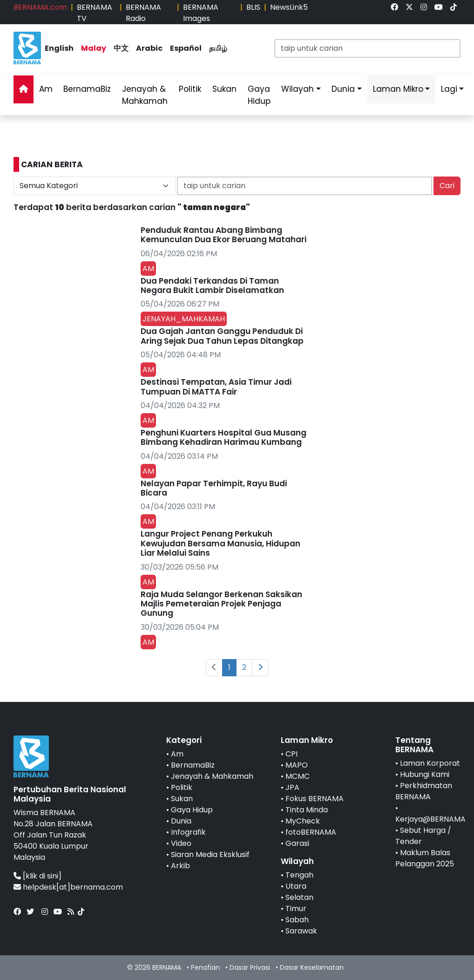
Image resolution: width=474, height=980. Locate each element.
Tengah (299, 875)
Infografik (188, 832)
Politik (190, 89)
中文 (121, 48)
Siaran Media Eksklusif (210, 854)
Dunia (343, 89)
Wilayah (298, 89)
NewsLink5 (289, 7)
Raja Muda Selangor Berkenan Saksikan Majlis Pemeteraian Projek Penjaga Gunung (221, 604)
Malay (94, 48)
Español (186, 48)
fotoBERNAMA (311, 832)
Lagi (449, 89)
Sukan (224, 89)
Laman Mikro (398, 89)
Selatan (299, 897)
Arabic (149, 48)
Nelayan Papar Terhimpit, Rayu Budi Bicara (214, 488)
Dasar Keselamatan (312, 967)
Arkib (180, 866)
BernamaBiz (87, 89)
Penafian (205, 967)
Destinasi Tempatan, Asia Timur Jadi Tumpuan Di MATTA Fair (216, 387)
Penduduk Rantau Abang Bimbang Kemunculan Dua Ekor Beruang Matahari (223, 235)
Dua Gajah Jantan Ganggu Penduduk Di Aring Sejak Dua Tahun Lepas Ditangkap (222, 336)
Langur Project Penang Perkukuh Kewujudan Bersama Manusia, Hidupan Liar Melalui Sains (220, 543)
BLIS (253, 7)
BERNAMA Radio (143, 13)
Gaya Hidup (259, 95)
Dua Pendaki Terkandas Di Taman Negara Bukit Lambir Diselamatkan (212, 286)
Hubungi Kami (425, 774)
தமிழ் (218, 48)
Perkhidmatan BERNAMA (424, 791)
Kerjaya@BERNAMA (430, 819)
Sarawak (301, 931)
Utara (296, 886)
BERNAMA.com (40, 7)
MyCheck (303, 821)
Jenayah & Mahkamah (145, 95)
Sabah (297, 920)
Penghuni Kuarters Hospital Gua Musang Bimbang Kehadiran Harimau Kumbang (223, 437)
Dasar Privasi (250, 967)
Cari (447, 186)
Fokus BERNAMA (315, 799)
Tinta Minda (307, 810)
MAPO (297, 765)
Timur (296, 909)
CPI (291, 754)
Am (46, 89)
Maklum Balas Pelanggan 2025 (425, 858)
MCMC (298, 776)
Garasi (297, 843)
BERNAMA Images (201, 13)
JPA (292, 787)
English (59, 48)
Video (181, 843)
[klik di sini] (42, 876)
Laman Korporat (430, 763)
